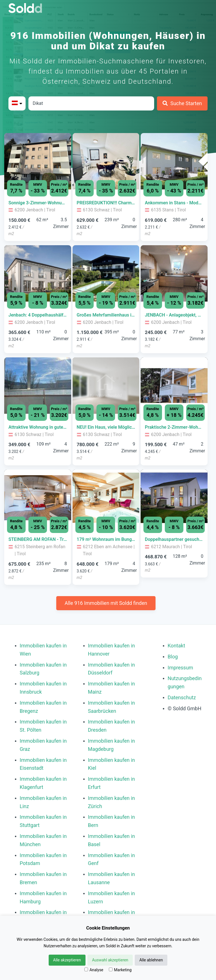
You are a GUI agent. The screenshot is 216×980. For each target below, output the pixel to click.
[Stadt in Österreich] (91, 103)
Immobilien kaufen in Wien (43, 650)
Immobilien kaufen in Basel (112, 840)
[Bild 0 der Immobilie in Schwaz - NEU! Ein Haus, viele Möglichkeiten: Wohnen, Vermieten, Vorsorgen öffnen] (106, 386)
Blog (173, 657)
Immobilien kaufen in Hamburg (43, 897)
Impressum (180, 668)
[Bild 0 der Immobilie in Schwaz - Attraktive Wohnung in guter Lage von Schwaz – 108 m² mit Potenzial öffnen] (38, 386)
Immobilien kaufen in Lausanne (112, 878)
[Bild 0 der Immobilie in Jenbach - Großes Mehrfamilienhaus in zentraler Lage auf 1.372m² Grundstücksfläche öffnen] (106, 273)
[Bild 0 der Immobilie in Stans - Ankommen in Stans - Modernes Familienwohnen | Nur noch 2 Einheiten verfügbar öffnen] (174, 161)
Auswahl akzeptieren (110, 960)
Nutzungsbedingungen (185, 682)
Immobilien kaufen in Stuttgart (43, 821)
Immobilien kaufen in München (43, 840)
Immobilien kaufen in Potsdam (43, 859)
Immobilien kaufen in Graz (43, 745)
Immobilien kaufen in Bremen (43, 878)
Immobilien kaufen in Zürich (112, 802)
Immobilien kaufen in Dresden (112, 726)
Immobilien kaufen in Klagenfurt (43, 783)
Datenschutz (182, 697)
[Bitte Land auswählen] (17, 103)
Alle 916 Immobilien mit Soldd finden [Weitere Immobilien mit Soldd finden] (106, 603)
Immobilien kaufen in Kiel (112, 764)
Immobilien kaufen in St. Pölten (43, 726)
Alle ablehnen (151, 960)
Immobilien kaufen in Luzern (112, 897)
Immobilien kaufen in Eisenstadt (43, 764)
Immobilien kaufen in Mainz (112, 688)
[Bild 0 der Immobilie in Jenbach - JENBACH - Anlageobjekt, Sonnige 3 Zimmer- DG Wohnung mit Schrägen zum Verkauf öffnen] (174, 273)
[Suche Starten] (182, 103)
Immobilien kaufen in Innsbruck (43, 688)
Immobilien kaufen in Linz (43, 802)
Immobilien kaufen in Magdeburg (112, 745)
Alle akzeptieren (67, 960)
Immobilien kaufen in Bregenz (43, 707)
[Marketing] (111, 969)
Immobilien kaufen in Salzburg (43, 669)
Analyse (94, 970)
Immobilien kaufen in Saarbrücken (112, 707)
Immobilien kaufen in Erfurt (112, 783)
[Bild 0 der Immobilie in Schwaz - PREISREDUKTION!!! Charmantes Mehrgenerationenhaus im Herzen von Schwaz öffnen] (106, 161)
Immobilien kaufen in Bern (112, 821)
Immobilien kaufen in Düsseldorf (112, 669)
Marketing (120, 970)
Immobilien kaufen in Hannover (112, 650)
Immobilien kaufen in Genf (112, 859)
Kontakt (176, 646)
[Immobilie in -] (38, 203)
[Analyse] (86, 969)
